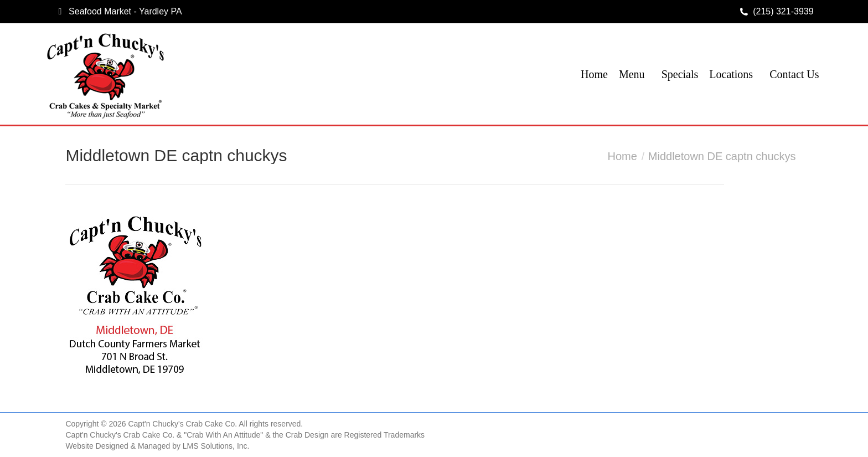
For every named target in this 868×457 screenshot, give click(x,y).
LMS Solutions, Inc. (216, 446)
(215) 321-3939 (783, 11)
